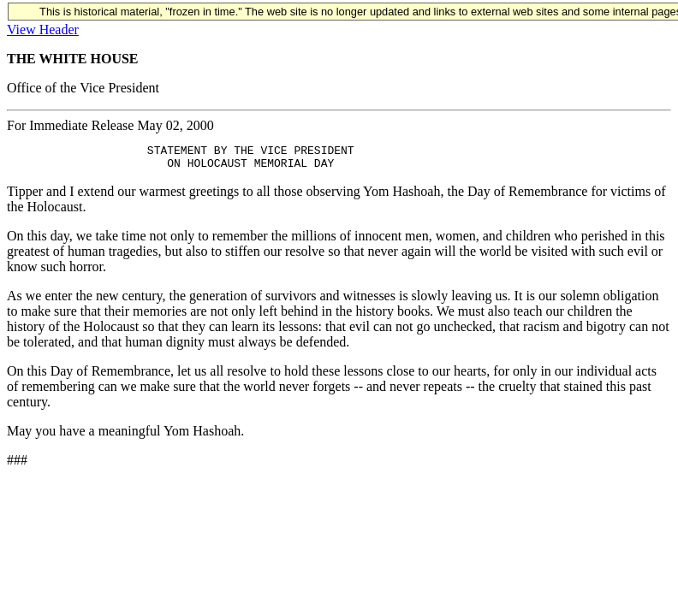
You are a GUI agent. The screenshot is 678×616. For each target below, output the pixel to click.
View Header (43, 30)
